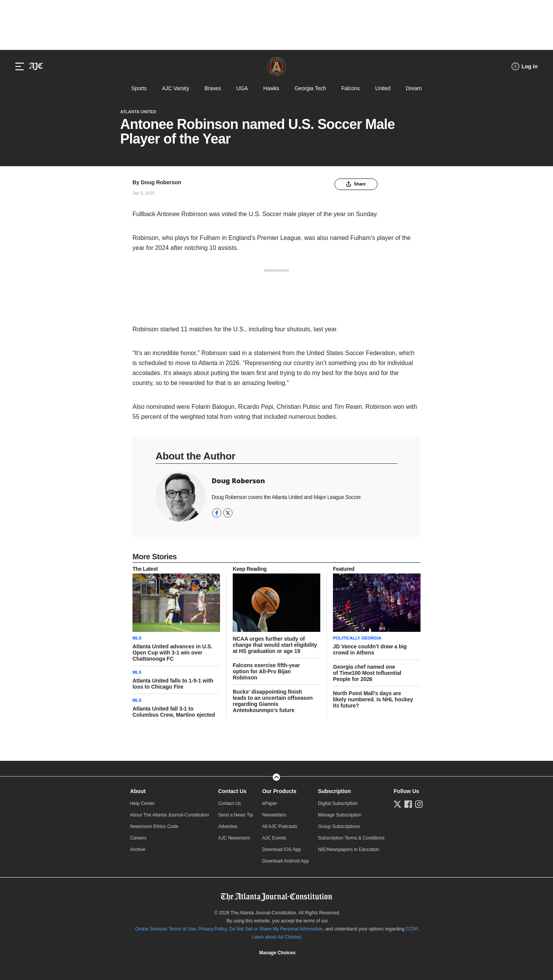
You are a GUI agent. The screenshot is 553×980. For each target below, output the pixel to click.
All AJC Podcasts (280, 826)
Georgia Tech (310, 88)
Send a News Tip (236, 815)
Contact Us (232, 791)
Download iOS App (282, 849)
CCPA (412, 929)
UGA (242, 88)
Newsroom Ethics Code (154, 826)
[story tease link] (176, 603)
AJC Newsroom (234, 838)
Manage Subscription (340, 815)
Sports (139, 88)
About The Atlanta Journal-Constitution (170, 815)
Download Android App (286, 861)
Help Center (142, 803)
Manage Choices (277, 953)
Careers (138, 838)
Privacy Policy (212, 929)
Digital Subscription (338, 803)
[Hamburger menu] (20, 66)
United (383, 88)
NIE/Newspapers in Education (349, 849)
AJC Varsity (176, 88)
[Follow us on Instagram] (419, 804)
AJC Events (274, 838)
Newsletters (274, 815)
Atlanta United (138, 112)
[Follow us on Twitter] (397, 804)
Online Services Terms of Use (166, 929)
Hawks (271, 88)
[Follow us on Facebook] (408, 804)
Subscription (334, 791)
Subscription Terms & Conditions (351, 838)
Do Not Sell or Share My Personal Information (276, 929)
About (138, 791)
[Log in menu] (525, 67)
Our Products (279, 791)
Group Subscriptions (339, 826)
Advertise (228, 826)
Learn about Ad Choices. (277, 937)
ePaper (270, 803)
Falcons (351, 88)
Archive (138, 849)
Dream (414, 88)
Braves (213, 88)
